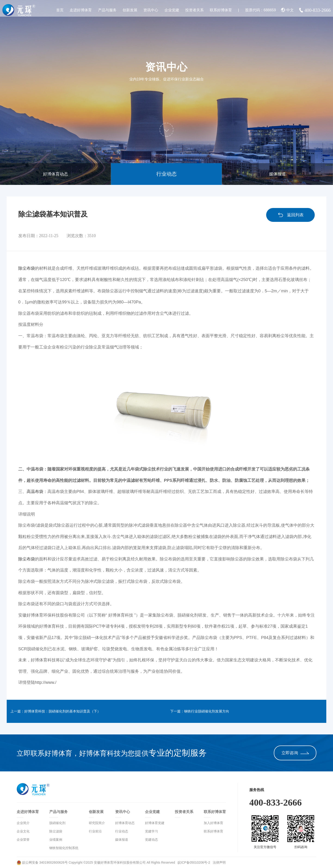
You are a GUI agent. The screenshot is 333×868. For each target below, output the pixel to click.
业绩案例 (56, 840)
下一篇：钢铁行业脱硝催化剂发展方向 (210, 711)
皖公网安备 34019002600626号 (42, 862)
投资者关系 (194, 10)
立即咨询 (295, 753)
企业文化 (23, 831)
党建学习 (151, 831)
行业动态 (166, 174)
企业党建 (172, 10)
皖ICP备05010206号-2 (194, 862)
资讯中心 (151, 10)
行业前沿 (95, 831)
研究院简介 (97, 823)
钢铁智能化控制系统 (64, 848)
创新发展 (130, 10)
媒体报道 (277, 174)
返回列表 (291, 215)
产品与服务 (107, 10)
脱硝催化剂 (57, 823)
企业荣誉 (23, 840)
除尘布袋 (27, 268)
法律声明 (219, 862)
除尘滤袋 (56, 831)
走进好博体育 (81, 10)
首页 (60, 10)
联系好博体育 (221, 10)
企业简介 (23, 823)
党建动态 (151, 840)
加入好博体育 (213, 823)
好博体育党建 (155, 823)
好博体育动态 (55, 174)
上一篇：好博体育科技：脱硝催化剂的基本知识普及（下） (69, 711)
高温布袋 (35, 492)
